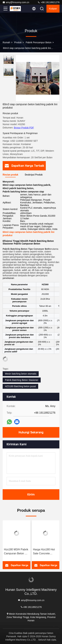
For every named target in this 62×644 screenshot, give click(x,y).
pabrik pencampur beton (39, 42)
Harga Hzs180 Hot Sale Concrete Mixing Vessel (44, 552)
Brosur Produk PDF (24, 128)
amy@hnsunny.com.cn (16, 2)
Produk (18, 42)
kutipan (53, 9)
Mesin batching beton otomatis (21, 374)
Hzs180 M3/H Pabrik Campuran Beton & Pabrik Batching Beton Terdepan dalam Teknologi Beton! (16, 552)
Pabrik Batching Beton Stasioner (22, 380)
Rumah (6, 42)
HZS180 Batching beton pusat (20, 386)
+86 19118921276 (49, 2)
